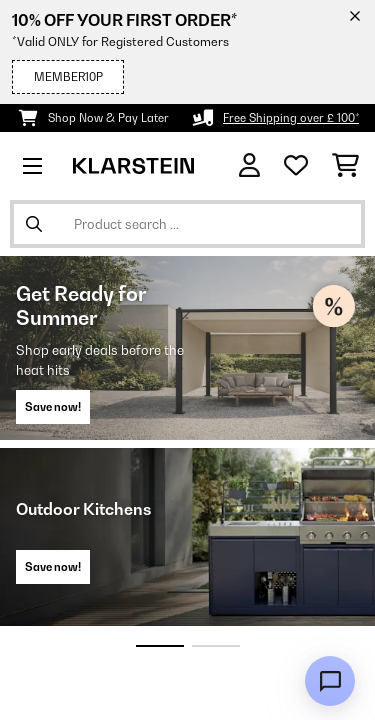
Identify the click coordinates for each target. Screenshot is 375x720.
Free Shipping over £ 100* (291, 118)
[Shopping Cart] (345, 166)
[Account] (249, 165)
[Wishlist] (296, 166)
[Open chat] (330, 681)
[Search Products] (187, 224)
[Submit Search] (34, 224)
